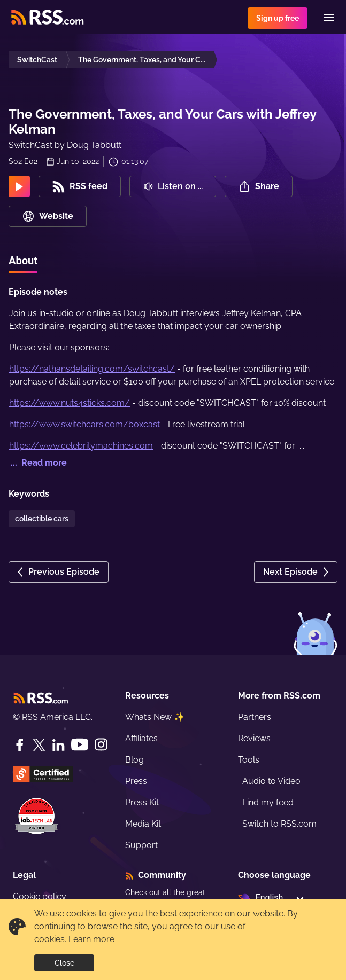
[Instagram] (101, 745)
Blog (134, 760)
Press (136, 781)
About (23, 261)
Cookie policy (40, 896)
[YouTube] (80, 745)
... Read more (38, 463)
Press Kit (142, 802)
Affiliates (141, 738)
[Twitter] (39, 745)
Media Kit (143, 824)
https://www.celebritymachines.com (81, 446)
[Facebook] (20, 745)
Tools (249, 760)
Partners (255, 717)
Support (141, 845)
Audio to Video (271, 781)
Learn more (91, 939)
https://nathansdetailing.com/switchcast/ (92, 369)
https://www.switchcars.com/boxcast (84, 424)
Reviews (254, 738)
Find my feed (268, 802)
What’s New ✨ (155, 717)
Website (48, 216)
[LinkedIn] (58, 745)
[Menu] (329, 18)
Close (64, 963)
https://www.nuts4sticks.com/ (70, 403)
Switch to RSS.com (279, 824)
